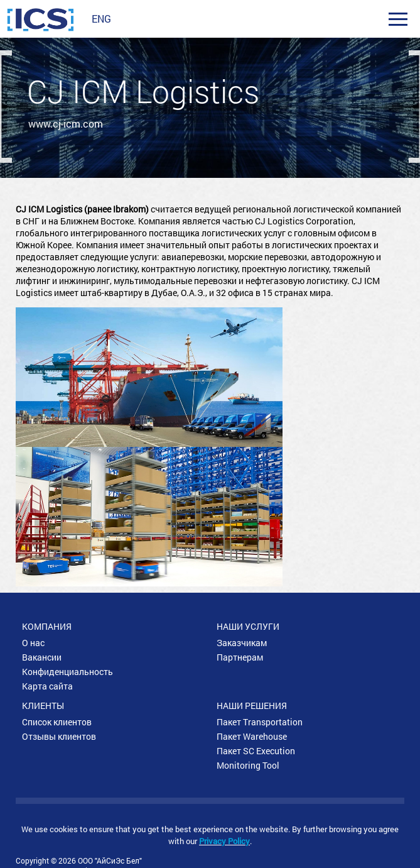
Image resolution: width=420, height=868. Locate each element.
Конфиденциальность (67, 672)
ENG (101, 19)
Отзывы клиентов (59, 736)
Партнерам (240, 657)
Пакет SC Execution (256, 751)
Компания (47, 626)
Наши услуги (248, 626)
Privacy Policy (224, 841)
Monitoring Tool (248, 765)
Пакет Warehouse (252, 736)
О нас (33, 643)
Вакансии (42, 657)
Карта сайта (47, 686)
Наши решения (252, 706)
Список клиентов (57, 722)
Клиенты (43, 706)
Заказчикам (242, 643)
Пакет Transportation (260, 722)
